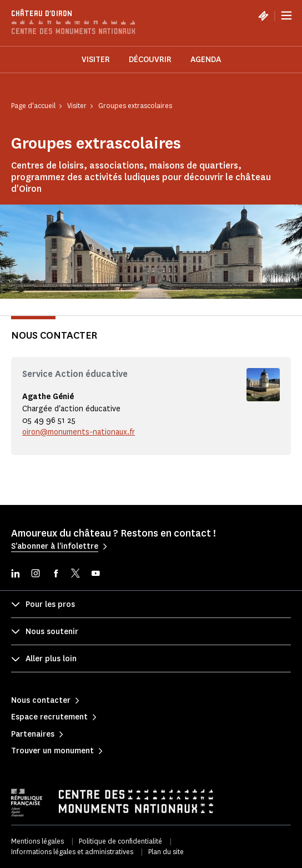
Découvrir (150, 60)
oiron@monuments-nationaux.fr (79, 432)
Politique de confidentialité (120, 841)
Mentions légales (37, 841)
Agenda (206, 60)
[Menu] (286, 16)
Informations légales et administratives (72, 852)
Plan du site (166, 852)
